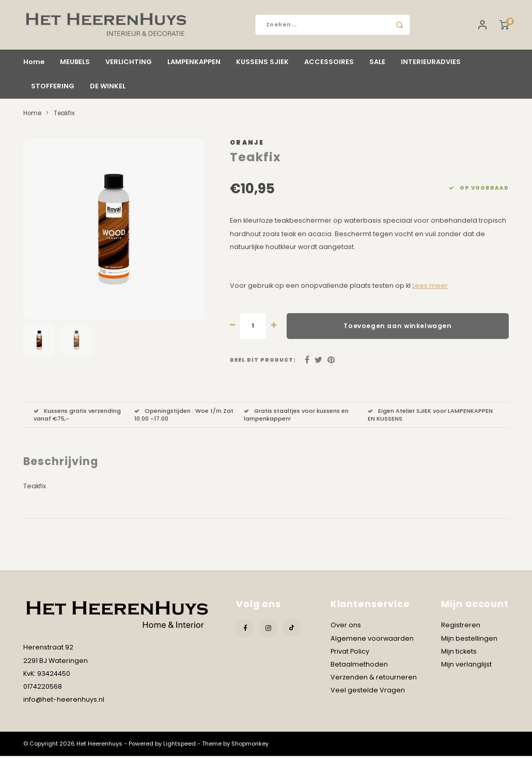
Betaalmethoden (359, 666)
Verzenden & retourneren (374, 679)
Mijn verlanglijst (466, 666)
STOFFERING (53, 88)
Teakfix (64, 115)
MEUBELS (75, 64)
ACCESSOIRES (329, 64)
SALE (377, 64)
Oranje (247, 145)
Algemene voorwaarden (372, 640)
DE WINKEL (108, 88)
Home (34, 64)
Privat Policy (350, 653)
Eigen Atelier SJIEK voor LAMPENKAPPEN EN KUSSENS (430, 417)
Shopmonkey (250, 746)
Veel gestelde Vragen (368, 692)
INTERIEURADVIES (431, 64)
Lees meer (430, 288)
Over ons (346, 627)
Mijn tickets (459, 653)
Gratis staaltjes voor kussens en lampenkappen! (296, 417)
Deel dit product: (263, 362)
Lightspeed (179, 746)
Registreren (461, 627)
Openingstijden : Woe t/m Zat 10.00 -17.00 (184, 417)
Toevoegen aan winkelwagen (397, 328)
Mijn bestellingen (469, 640)
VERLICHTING (129, 64)
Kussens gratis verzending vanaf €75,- (77, 417)
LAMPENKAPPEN (194, 64)
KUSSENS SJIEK (262, 64)
